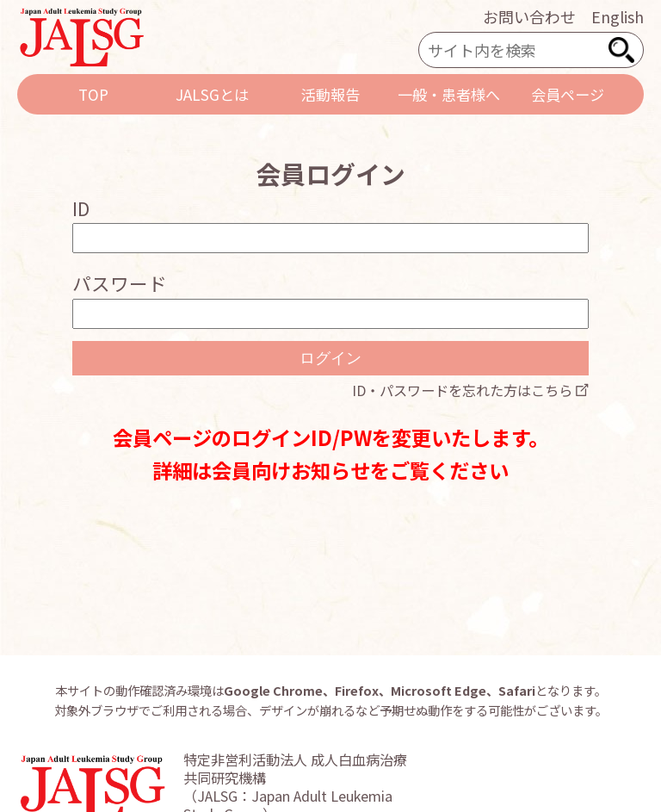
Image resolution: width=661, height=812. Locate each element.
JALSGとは (212, 94)
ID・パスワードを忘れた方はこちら (462, 390)
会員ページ (568, 94)
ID (81, 208)
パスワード (120, 283)
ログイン (330, 358)
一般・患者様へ (449, 94)
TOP (93, 94)
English (618, 16)
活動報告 (330, 94)
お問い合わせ (529, 16)
